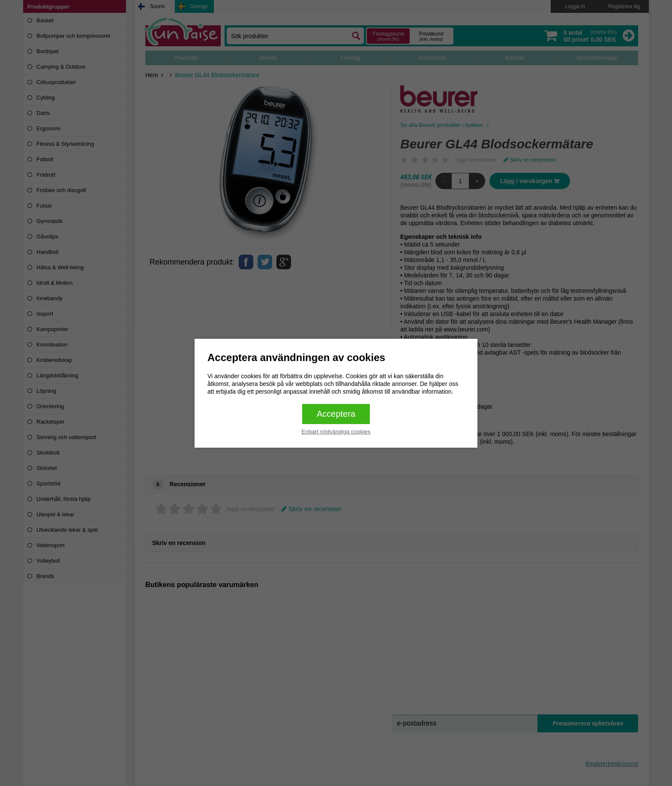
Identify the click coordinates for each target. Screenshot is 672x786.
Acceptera (336, 414)
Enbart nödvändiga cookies (336, 432)
